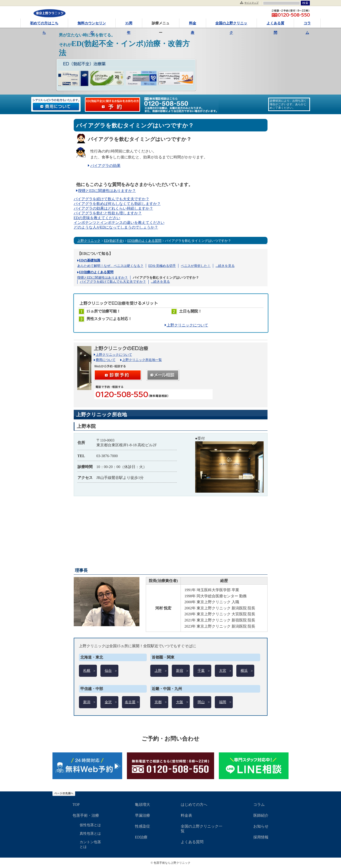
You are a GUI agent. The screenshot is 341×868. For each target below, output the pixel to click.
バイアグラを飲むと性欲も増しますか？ (108, 213)
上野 (158, 671)
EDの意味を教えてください (97, 218)
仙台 (108, 671)
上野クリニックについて (187, 325)
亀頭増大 (142, 805)
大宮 (223, 671)
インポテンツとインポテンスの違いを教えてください (119, 223)
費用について (106, 360)
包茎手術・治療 (86, 815)
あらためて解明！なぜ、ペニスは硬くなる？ (110, 266)
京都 (158, 702)
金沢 (108, 702)
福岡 (223, 702)
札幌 (87, 671)
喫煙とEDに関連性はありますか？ (107, 191)
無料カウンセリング (92, 24)
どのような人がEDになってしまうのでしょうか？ (116, 227)
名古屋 (130, 702)
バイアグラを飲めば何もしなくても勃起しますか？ (117, 204)
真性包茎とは (90, 833)
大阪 (180, 702)
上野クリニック (89, 241)
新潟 (87, 702)
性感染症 (142, 826)
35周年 (129, 24)
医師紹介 (261, 815)
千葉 (201, 671)
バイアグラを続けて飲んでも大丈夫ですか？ (112, 199)
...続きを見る (225, 266)
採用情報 (261, 837)
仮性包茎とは (90, 825)
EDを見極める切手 (162, 266)
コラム (307, 24)
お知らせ (261, 826)
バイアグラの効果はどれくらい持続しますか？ (113, 208)
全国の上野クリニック (231, 24)
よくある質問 (275, 24)
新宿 (180, 671)
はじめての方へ (194, 805)
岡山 (201, 702)
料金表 (193, 24)
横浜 (244, 671)
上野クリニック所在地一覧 (142, 360)
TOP (76, 805)
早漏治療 (142, 815)
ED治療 (141, 837)
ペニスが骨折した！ (196, 266)
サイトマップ (251, 3)
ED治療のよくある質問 (145, 241)
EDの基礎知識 (90, 260)
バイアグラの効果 (105, 166)
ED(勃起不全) (114, 241)
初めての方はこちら (44, 24)
